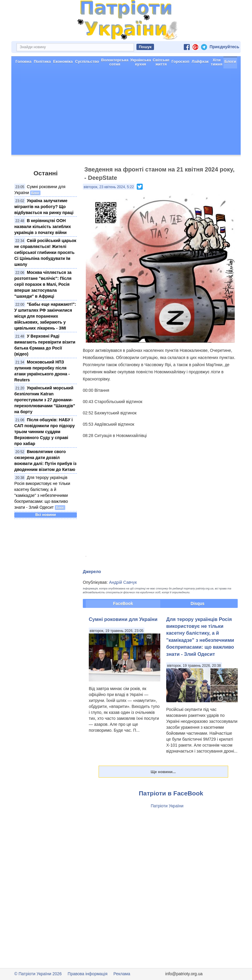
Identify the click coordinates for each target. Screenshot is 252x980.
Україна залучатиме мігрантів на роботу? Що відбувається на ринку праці (44, 207)
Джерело (92, 572)
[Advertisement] (126, 113)
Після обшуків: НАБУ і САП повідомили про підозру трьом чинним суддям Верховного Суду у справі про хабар (45, 432)
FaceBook (123, 603)
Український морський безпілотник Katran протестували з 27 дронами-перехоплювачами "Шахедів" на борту (45, 400)
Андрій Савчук (123, 582)
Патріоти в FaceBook (171, 793)
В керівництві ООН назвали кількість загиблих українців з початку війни (43, 227)
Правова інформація (88, 974)
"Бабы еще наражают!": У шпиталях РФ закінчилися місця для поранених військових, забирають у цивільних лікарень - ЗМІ (45, 316)
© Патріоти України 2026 (38, 974)
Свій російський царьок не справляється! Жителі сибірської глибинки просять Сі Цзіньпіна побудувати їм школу (45, 252)
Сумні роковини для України (123, 619)
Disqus (198, 603)
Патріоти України (167, 806)
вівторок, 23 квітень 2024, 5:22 (109, 187)
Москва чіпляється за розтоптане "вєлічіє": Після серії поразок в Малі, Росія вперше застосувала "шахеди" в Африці (43, 284)
